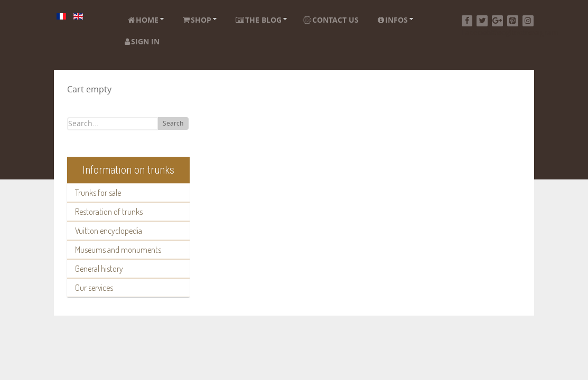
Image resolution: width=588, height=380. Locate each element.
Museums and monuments (118, 250)
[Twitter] (482, 21)
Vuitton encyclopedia (109, 231)
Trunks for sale (98, 193)
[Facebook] (467, 21)
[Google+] (497, 21)
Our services (94, 288)
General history (99, 269)
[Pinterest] (513, 21)
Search (173, 123)
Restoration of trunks (109, 212)
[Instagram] (528, 21)
